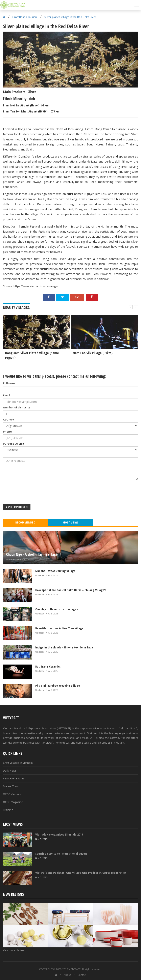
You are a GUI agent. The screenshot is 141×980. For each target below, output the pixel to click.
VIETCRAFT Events (14, 778)
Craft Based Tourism (25, 17)
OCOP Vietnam (12, 794)
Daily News (10, 771)
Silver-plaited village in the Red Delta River (70, 17)
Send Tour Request (17, 507)
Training (8, 810)
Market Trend (11, 786)
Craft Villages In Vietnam (18, 763)
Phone (7, 432)
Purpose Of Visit (14, 444)
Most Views (70, 522)
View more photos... (14, 950)
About (67, 975)
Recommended (25, 522)
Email (7, 395)
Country (8, 419)
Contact (82, 975)
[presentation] (34, 492)
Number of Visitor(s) (16, 407)
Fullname (9, 383)
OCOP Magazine (13, 802)
